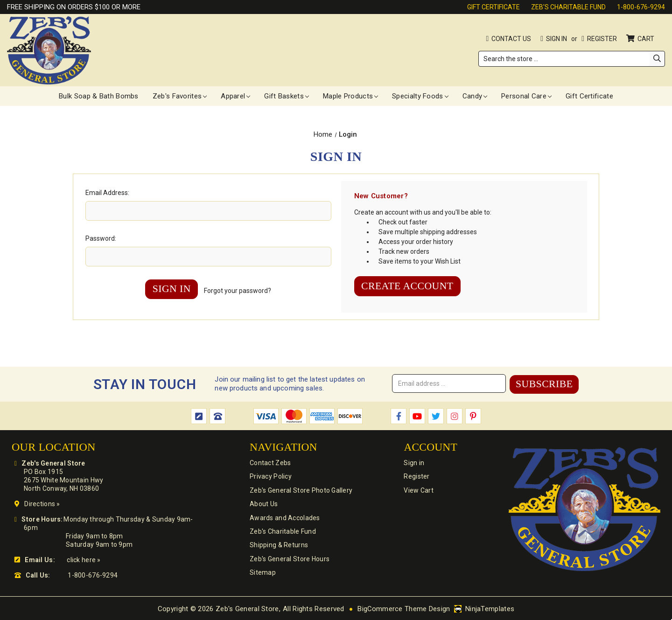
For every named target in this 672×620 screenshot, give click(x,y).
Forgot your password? (238, 291)
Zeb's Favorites (180, 96)
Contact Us (511, 39)
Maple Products (350, 96)
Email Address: (107, 193)
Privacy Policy (270, 476)
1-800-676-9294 (641, 7)
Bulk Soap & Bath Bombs (99, 96)
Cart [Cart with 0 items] (647, 39)
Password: (101, 238)
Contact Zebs (270, 462)
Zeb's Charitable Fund (568, 7)
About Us (263, 504)
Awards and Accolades (284, 518)
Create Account (409, 286)
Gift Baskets (287, 96)
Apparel (235, 96)
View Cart (418, 490)
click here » (84, 559)
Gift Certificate (493, 7)
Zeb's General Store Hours (289, 560)
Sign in (556, 39)
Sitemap (262, 574)
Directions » (42, 503)
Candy (475, 96)
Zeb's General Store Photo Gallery (301, 490)
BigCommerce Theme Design (404, 608)
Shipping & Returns (278, 546)
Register (602, 39)
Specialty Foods (420, 96)
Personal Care (526, 96)
